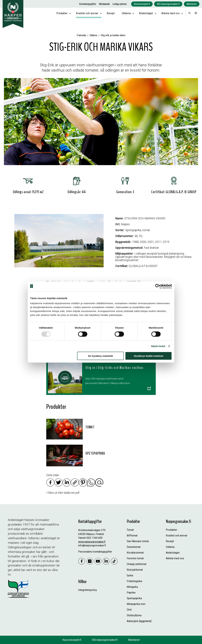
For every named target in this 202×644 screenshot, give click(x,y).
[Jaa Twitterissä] (58, 486)
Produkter (62, 13)
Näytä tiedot (158, 346)
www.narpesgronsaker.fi (92, 542)
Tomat (130, 530)
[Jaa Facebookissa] (50, 486)
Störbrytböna (134, 615)
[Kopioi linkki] (75, 486)
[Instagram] (90, 562)
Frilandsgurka (134, 581)
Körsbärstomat (135, 553)
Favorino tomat (135, 558)
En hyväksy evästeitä (100, 356)
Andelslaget (146, 13)
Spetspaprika (134, 598)
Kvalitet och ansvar (87, 13)
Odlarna (126, 13)
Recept (111, 13)
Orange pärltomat (137, 564)
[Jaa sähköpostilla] (99, 486)
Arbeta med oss (170, 13)
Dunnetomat (134, 547)
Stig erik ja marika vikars (113, 35)
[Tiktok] (114, 562)
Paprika (131, 593)
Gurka (130, 575)
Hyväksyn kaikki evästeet (148, 356)
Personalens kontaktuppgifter (95, 552)
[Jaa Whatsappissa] (91, 486)
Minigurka (132, 587)
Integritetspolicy (88, 590)
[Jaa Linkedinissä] (67, 486)
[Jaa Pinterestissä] (83, 486)
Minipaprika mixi (136, 604)
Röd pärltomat (135, 570)
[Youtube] (98, 562)
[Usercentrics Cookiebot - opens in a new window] (158, 286)
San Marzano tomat (138, 541)
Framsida (81, 35)
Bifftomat (132, 536)
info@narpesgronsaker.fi (92, 545)
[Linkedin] (106, 562)
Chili (129, 610)
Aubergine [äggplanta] (139, 621)
